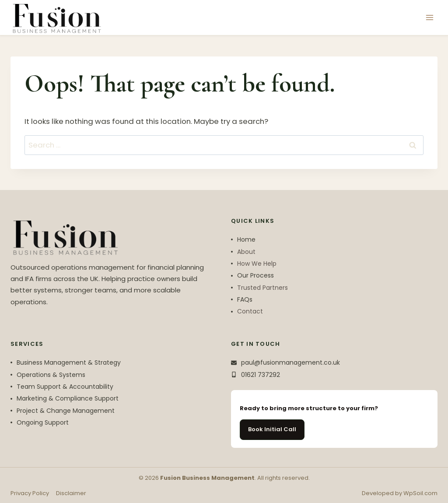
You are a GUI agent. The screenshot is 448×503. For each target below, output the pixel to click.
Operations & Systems (51, 375)
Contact (250, 311)
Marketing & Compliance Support (68, 398)
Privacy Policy (30, 493)
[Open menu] (429, 17)
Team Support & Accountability (65, 387)
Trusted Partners (262, 288)
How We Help (257, 264)
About (246, 252)
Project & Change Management (66, 411)
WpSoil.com (420, 493)
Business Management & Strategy (69, 362)
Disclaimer (71, 493)
